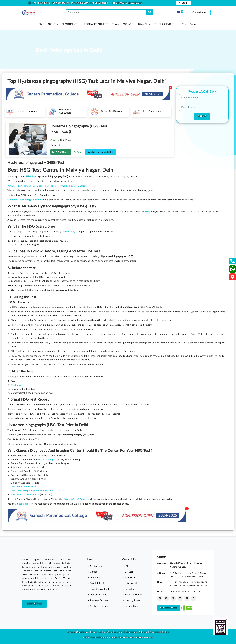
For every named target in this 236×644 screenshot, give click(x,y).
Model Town (56, 186)
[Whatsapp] (233, 270)
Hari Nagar (70, 186)
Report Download (99, 589)
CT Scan (129, 572)
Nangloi (81, 186)
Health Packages (47, 460)
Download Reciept (159, 632)
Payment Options (99, 600)
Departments (70, 24)
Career (93, 572)
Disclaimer (131, 632)
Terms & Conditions (77, 632)
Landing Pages (133, 600)
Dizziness (16, 385)
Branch (143, 24)
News (115, 24)
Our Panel (95, 578)
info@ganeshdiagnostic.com (129, 3)
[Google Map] (232, 278)
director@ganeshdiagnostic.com (185, 592)
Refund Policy (132, 606)
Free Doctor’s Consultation (25, 495)
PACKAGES (128, 24)
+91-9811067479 (61, 3)
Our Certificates (98, 595)
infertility (70, 232)
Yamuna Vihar (14, 186)
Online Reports (201, 12)
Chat (78, 152)
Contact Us (34, 604)
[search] (150, 12)
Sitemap (143, 632)
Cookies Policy (115, 632)
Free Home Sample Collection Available (32, 491)
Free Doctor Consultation (101, 152)
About (52, 24)
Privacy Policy (97, 632)
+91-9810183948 (42, 3)
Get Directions (169, 608)
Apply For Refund (99, 606)
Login (183, 3)
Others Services (164, 24)
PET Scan (130, 578)
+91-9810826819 (80, 3)
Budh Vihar (43, 186)
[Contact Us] (233, 262)
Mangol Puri (29, 186)
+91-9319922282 (99, 3)
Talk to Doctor (190, 25)
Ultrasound (131, 583)
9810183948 (61, 152)
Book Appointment (96, 24)
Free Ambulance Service (23, 487)
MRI (127, 566)
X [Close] (171, 88)
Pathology (130, 589)
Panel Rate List (98, 583)
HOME (40, 24)
